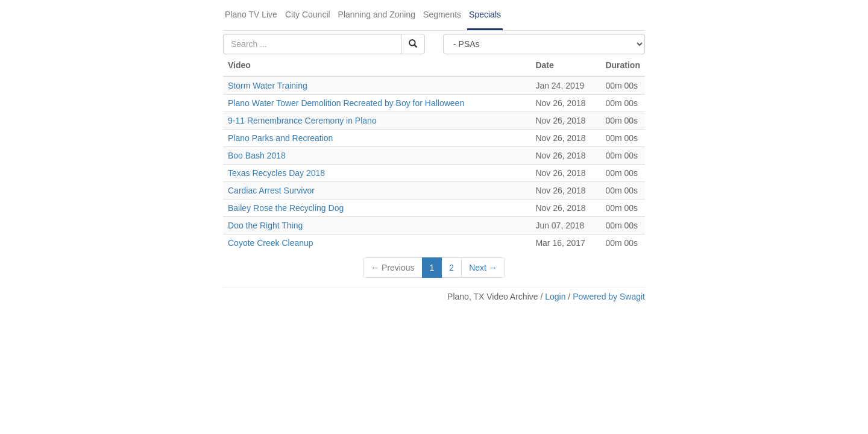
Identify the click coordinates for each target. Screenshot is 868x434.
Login (555, 297)
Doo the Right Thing (265, 225)
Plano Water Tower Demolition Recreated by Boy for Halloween (346, 103)
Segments (442, 14)
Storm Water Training (269, 86)
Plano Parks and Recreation (280, 138)
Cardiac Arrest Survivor (271, 190)
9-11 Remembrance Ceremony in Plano (302, 121)
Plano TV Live (251, 14)
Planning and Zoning (377, 14)
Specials (485, 14)
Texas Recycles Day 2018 (276, 173)
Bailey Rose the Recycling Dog (286, 208)
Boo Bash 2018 (257, 156)
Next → (483, 268)
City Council (308, 14)
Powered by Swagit (609, 297)
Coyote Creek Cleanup (271, 243)
